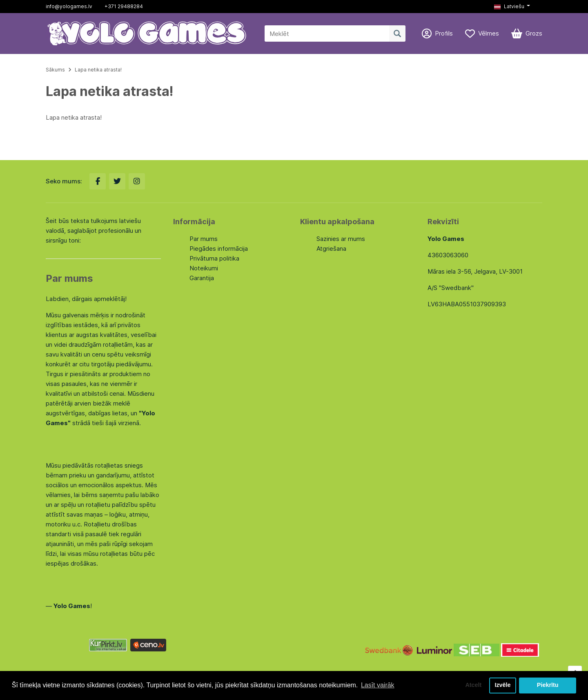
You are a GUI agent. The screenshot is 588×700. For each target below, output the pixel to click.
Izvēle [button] (502, 685)
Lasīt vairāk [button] (378, 685)
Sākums (55, 70)
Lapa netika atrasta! (98, 70)
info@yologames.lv (69, 6)
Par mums (204, 239)
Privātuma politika (214, 258)
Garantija (202, 278)
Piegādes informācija (219, 249)
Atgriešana (331, 249)
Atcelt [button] (473, 685)
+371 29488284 (124, 6)
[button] (512, 7)
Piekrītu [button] (548, 685)
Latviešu (509, 6)
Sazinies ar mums (341, 239)
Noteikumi (204, 268)
